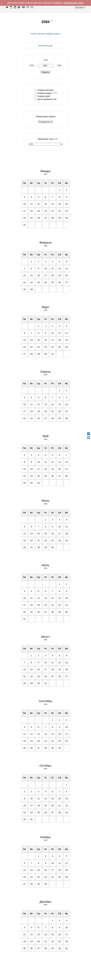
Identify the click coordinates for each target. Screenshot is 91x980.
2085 (59, 65)
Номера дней (42, 96)
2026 (45, 60)
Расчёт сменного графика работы (45, 34)
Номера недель (43, 93)
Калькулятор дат (45, 46)
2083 (32, 65)
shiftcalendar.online (74, 3)
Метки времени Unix (45, 99)
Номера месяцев (44, 90)
